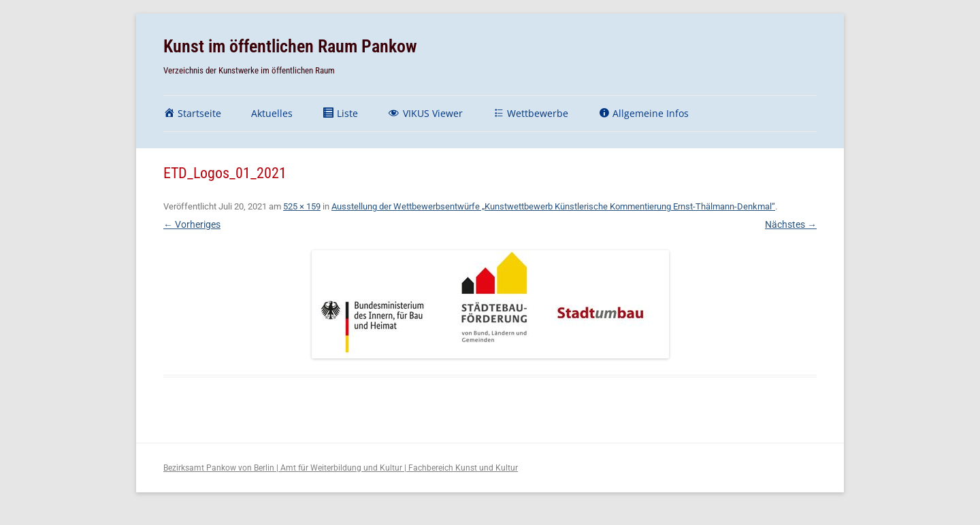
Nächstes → (791, 224)
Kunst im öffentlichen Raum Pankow (290, 46)
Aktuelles (272, 113)
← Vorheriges (192, 224)
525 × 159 (302, 206)
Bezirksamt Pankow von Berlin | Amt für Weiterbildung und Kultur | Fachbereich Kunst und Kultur (341, 468)
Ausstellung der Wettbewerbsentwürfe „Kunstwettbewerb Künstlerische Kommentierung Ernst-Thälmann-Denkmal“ (553, 206)
